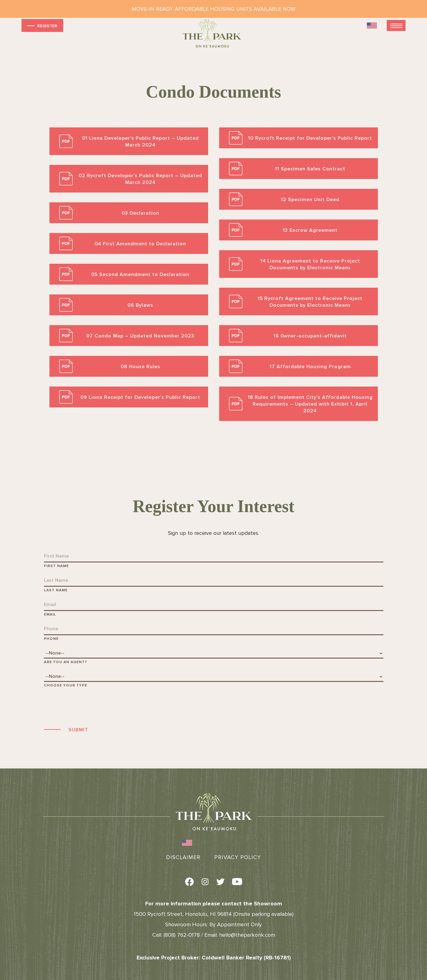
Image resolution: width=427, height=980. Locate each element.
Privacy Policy (238, 857)
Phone (51, 639)
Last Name (56, 590)
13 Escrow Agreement (310, 230)
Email (50, 614)
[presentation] (91, 706)
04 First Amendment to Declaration (140, 244)
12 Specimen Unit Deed (310, 200)
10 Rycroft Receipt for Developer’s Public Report (310, 138)
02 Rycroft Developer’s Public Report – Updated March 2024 (140, 179)
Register (42, 26)
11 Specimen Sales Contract (310, 169)
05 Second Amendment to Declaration (140, 274)
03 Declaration (140, 213)
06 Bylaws (140, 305)
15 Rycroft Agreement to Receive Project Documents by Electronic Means (310, 302)
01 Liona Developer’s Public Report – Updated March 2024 (140, 142)
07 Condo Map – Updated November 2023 (140, 336)
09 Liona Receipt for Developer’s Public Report (140, 397)
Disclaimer (183, 857)
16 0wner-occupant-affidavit (310, 336)
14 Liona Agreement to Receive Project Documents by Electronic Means (310, 264)
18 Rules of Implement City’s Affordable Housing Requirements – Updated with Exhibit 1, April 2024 (310, 404)
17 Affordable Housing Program (310, 367)
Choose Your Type (66, 685)
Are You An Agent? (65, 662)
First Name (56, 566)
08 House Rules (140, 367)
